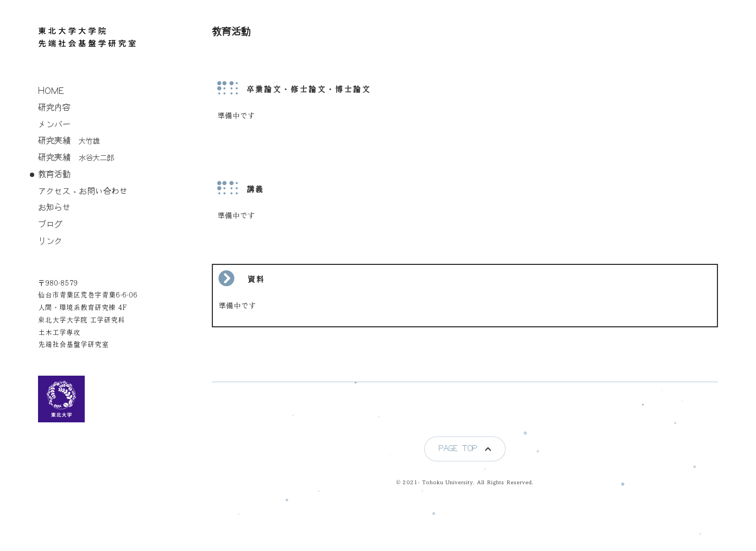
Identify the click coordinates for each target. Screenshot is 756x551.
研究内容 (54, 108)
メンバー (54, 125)
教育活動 (54, 175)
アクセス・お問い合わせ (83, 191)
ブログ (50, 224)
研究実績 (69, 141)
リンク (50, 241)
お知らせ (54, 208)
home (51, 91)
